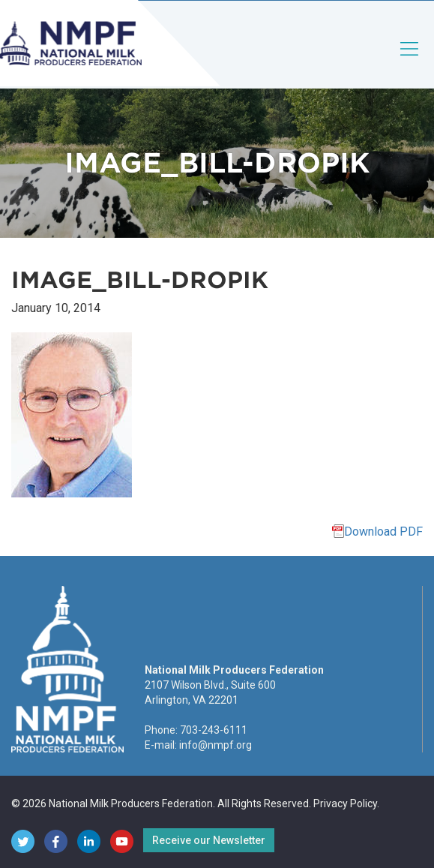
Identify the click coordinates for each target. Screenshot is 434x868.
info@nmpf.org (216, 745)
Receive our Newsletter (209, 840)
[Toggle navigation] (410, 61)
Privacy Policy (345, 803)
